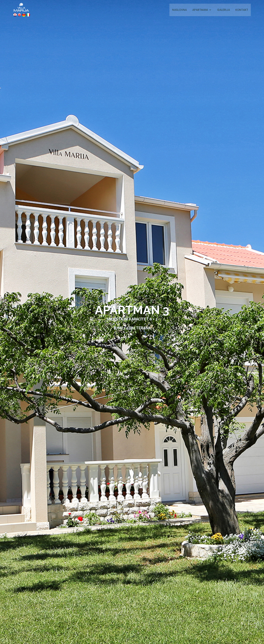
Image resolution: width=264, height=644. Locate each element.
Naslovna (179, 10)
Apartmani (200, 10)
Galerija (223, 10)
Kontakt (242, 10)
